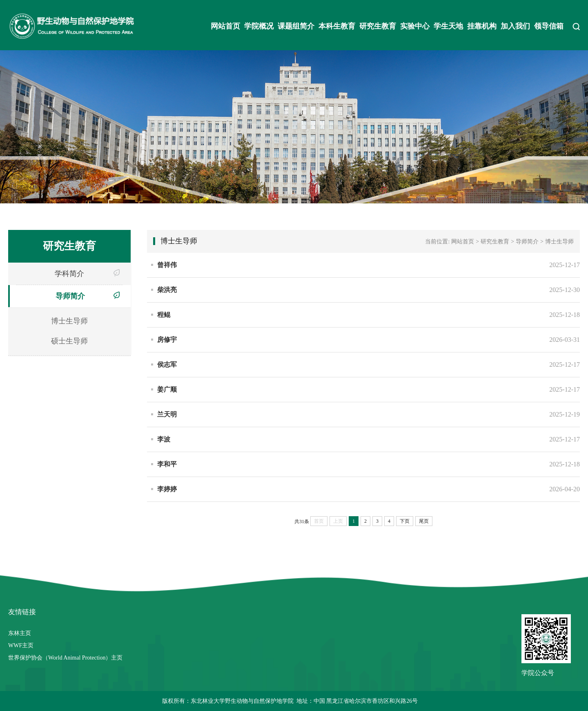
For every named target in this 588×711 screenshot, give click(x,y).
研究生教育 (378, 26)
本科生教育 (337, 26)
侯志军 (167, 364)
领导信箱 (549, 26)
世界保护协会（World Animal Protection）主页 (65, 658)
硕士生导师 (69, 341)
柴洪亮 (167, 290)
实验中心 (415, 26)
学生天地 (448, 26)
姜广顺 (167, 389)
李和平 (167, 464)
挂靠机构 (482, 26)
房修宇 (167, 340)
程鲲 (164, 315)
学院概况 (259, 26)
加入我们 (515, 26)
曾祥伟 (167, 265)
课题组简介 (296, 26)
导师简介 (70, 296)
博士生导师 (69, 321)
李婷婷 (167, 489)
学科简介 (69, 274)
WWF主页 (21, 645)
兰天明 (167, 414)
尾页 (424, 521)
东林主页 (20, 633)
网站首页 (225, 26)
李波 (164, 439)
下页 (405, 521)
